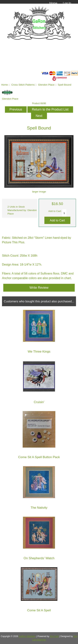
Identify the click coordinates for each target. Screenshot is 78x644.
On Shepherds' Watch (39, 558)
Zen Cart (54, 636)
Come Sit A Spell (39, 610)
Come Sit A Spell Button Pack (39, 457)
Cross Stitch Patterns (23, 85)
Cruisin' (39, 402)
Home (53, 3)
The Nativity (39, 508)
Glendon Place (46, 85)
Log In (67, 3)
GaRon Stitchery (27, 636)
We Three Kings (39, 352)
